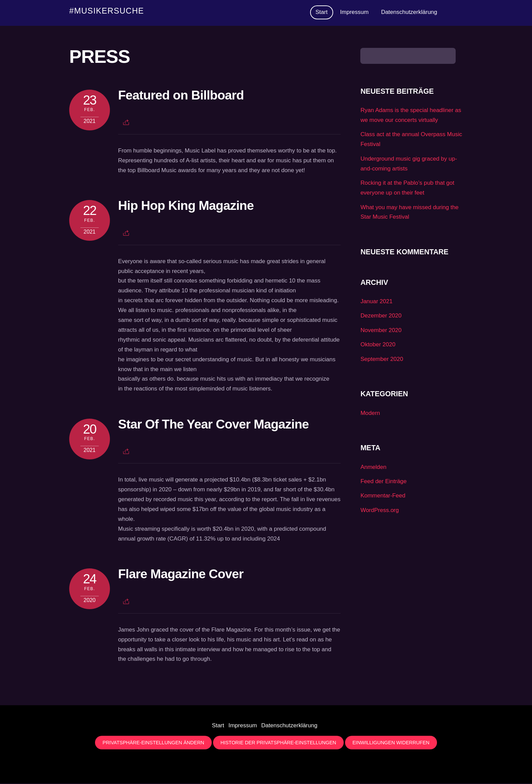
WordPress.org (379, 511)
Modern (370, 414)
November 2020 (381, 331)
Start (322, 12)
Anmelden (373, 467)
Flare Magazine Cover (181, 575)
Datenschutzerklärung (409, 12)
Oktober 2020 (378, 345)
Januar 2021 (376, 302)
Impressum (354, 12)
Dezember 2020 (381, 316)
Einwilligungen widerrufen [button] (391, 743)
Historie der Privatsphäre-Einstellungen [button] (278, 743)
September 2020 (382, 360)
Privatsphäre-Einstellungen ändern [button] (153, 743)
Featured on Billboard (181, 96)
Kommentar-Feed (383, 496)
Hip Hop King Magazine (186, 206)
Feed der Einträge (383, 482)
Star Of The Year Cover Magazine (213, 425)
